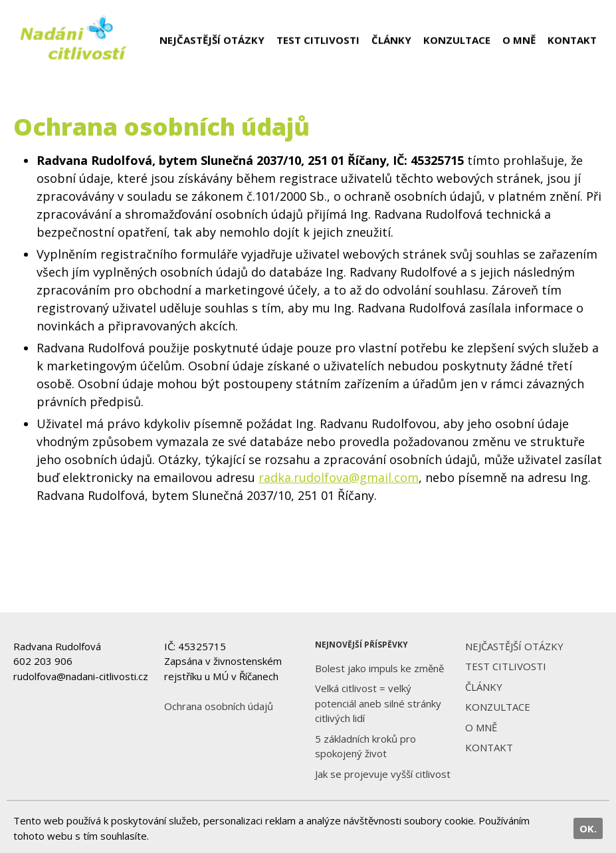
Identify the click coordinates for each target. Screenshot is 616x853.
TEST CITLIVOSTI (318, 40)
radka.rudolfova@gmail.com (339, 477)
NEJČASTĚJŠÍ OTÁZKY (212, 40)
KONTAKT (572, 40)
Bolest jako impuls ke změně (379, 668)
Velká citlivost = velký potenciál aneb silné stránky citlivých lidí (378, 703)
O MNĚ (519, 40)
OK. (588, 828)
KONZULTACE (457, 40)
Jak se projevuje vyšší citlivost (383, 774)
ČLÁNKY (391, 40)
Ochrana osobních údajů (219, 706)
